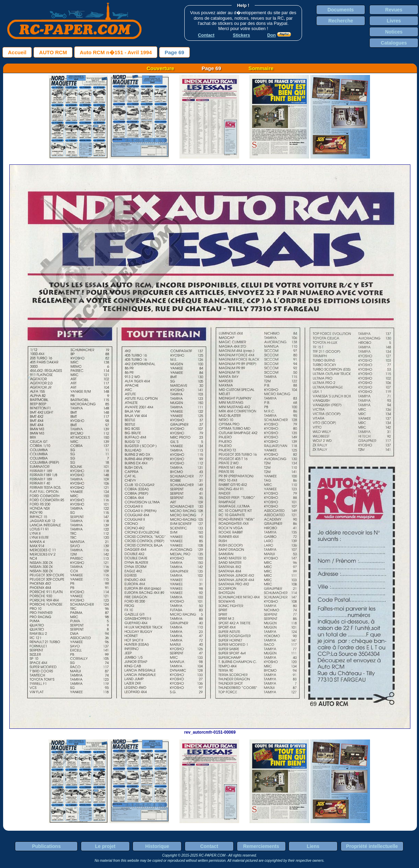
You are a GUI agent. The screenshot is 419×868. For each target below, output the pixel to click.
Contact (209, 846)
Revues (394, 10)
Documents (341, 10)
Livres (394, 21)
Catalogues (394, 43)
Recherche (341, 21)
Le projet (105, 846)
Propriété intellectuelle (372, 846)
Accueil (17, 52)
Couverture (160, 68)
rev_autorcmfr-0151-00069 (210, 730)
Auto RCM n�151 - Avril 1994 (116, 52)
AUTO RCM (53, 52)
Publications (46, 846)
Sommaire (261, 68)
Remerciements (261, 846)
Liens (313, 846)
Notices (394, 32)
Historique (157, 846)
